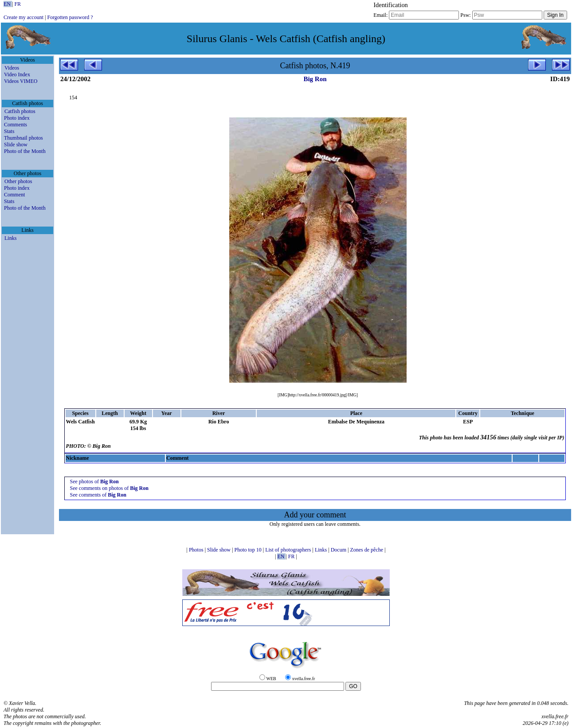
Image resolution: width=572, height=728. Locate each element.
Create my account (24, 17)
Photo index (17, 118)
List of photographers (289, 550)
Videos (12, 68)
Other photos (18, 181)
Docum (339, 550)
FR (18, 4)
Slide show (16, 145)
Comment (14, 195)
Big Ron (315, 79)
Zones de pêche (367, 550)
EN (8, 4)
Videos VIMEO (21, 81)
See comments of (98, 495)
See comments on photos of (109, 488)
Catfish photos (20, 111)
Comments (16, 125)
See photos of (94, 481)
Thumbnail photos (24, 138)
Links (10, 238)
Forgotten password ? (70, 17)
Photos (197, 550)
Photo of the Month (25, 151)
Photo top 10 (248, 550)
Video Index (17, 74)
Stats (9, 131)
